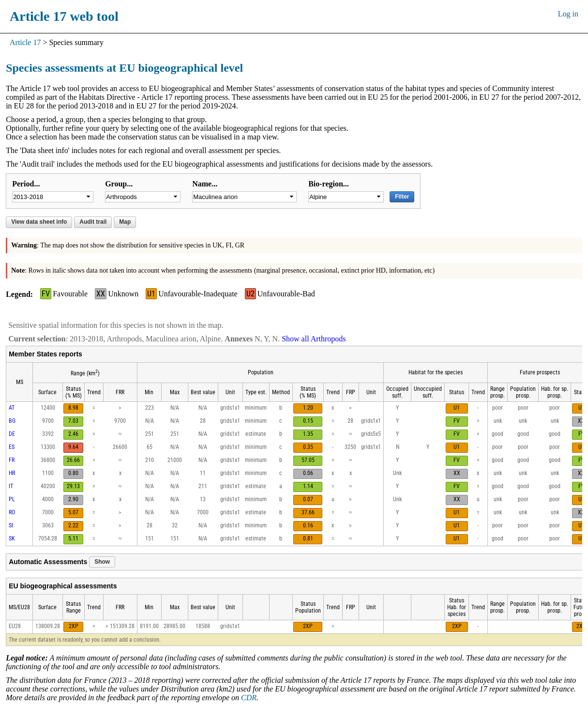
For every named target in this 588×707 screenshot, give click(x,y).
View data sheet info (39, 222)
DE (12, 434)
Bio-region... (329, 184)
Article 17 (25, 42)
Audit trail (93, 222)
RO (12, 512)
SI (11, 525)
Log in (568, 14)
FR (12, 460)
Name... (205, 184)
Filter (402, 197)
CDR (249, 698)
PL (12, 499)
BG (12, 421)
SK (12, 538)
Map (125, 222)
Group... (119, 184)
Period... (26, 184)
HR (12, 473)
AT (12, 408)
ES (12, 447)
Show (102, 562)
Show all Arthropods (314, 339)
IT (11, 486)
